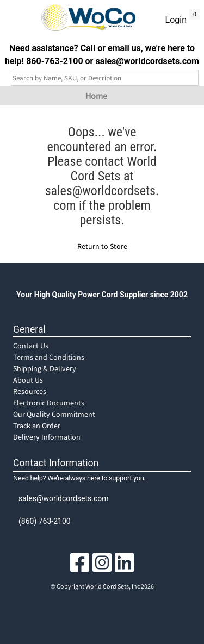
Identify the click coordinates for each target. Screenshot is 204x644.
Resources (30, 391)
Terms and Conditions (49, 357)
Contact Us (31, 346)
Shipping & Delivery (45, 368)
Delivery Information (47, 437)
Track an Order (37, 426)
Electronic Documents (49, 403)
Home (96, 96)
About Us (28, 380)
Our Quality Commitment (54, 414)
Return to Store (102, 246)
